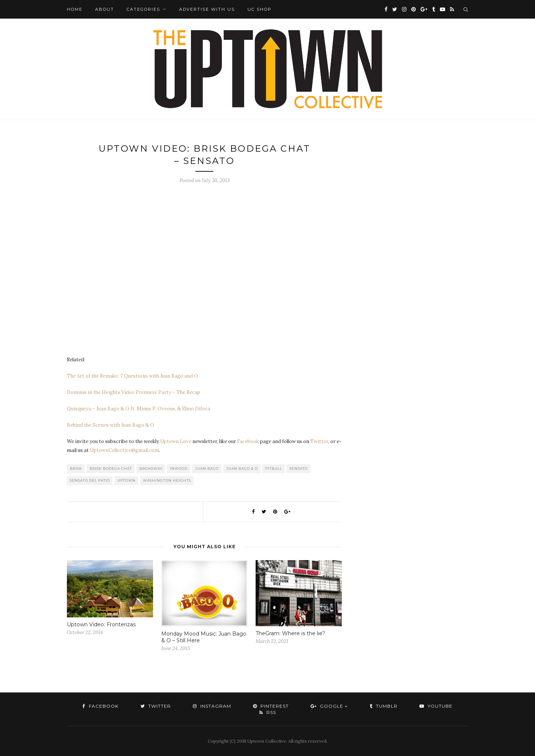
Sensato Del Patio (90, 480)
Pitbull (274, 469)
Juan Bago (207, 469)
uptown (127, 480)
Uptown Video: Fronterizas (101, 624)
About (105, 9)
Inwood (179, 469)
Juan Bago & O (242, 469)
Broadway (151, 469)
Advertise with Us (207, 9)
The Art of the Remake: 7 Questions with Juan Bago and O (132, 376)
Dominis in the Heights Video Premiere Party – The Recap (134, 392)
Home (75, 9)
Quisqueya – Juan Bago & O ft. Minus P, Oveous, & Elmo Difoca (139, 409)
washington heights (167, 480)
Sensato (299, 469)
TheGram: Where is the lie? (290, 633)
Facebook (248, 441)
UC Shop (260, 9)
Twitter (319, 441)
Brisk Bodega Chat (111, 469)
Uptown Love (176, 441)
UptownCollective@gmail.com (124, 450)
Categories (143, 9)
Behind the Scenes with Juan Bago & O (111, 425)
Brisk (76, 469)
